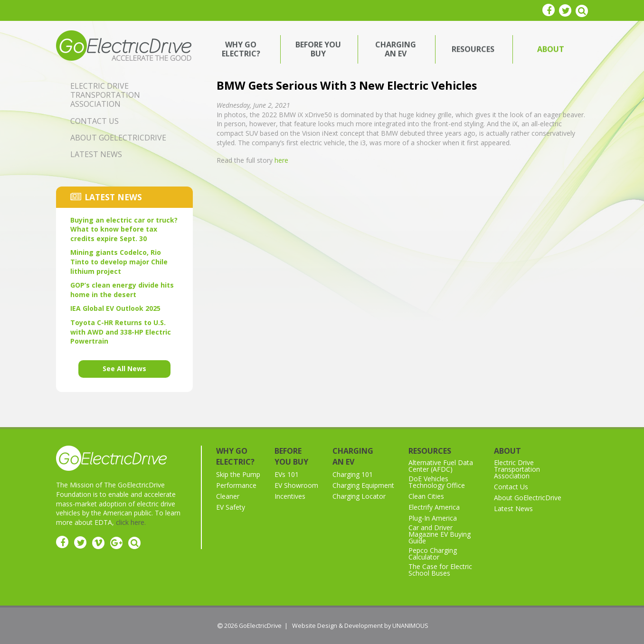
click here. (131, 522)
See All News (124, 369)
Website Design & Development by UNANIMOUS (360, 626)
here (281, 160)
